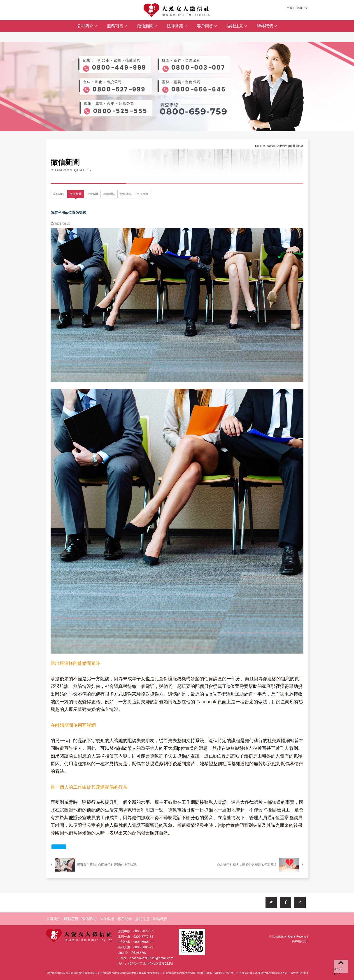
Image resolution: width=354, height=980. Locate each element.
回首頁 (291, 8)
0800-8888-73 (143, 948)
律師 (254, 802)
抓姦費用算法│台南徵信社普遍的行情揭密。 (95, 865)
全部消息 (59, 194)
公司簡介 (87, 26)
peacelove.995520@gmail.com (151, 959)
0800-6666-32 (143, 943)
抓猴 (182, 756)
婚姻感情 (109, 194)
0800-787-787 (143, 932)
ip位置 (215, 694)
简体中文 (303, 8)
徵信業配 (126, 194)
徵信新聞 (147, 26)
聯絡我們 (267, 26)
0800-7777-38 (143, 938)
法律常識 (177, 26)
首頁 (257, 146)
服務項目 (117, 26)
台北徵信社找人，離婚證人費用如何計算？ (260, 865)
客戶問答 (207, 26)
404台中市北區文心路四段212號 (151, 965)
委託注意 (237, 26)
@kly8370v (139, 954)
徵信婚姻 (142, 194)
